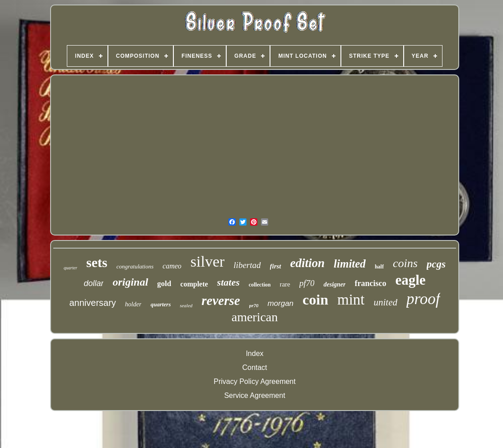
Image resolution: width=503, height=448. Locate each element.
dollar (93, 283)
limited (350, 264)
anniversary (92, 303)
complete (194, 284)
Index (254, 353)
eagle (410, 280)
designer (334, 284)
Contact (254, 367)
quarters (161, 304)
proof (423, 299)
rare (285, 284)
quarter (70, 268)
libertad (247, 265)
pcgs (436, 264)
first (276, 266)
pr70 (254, 305)
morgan (280, 303)
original (130, 282)
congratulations (135, 266)
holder (133, 304)
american (255, 317)
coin (315, 300)
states (228, 282)
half (379, 267)
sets (97, 262)
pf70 (307, 283)
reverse (221, 300)
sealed (186, 305)
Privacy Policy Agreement (254, 381)
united (385, 302)
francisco (370, 283)
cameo (172, 266)
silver (208, 261)
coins (405, 263)
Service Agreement (254, 395)
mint (351, 300)
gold (164, 284)
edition (308, 263)
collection (260, 285)
